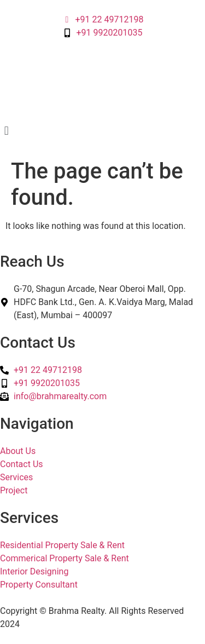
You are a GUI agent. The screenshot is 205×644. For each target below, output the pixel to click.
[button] (102, 131)
